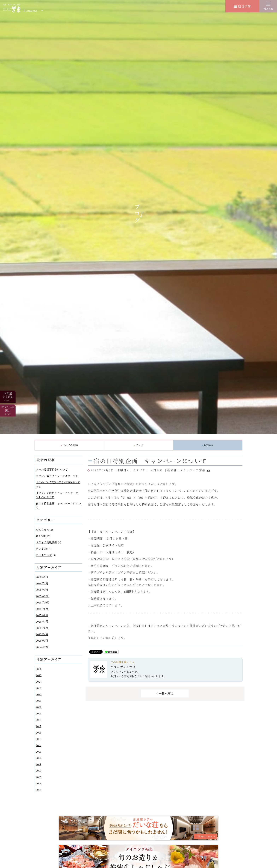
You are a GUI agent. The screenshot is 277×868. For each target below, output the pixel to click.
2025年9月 (42, 609)
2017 (39, 726)
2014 (39, 745)
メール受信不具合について (52, 469)
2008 (39, 783)
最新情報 (41, 536)
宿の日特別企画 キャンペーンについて (58, 505)
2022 (39, 694)
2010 (39, 771)
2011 (39, 764)
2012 (39, 758)
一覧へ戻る (166, 693)
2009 (39, 777)
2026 (39, 669)
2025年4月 (42, 634)
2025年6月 (42, 628)
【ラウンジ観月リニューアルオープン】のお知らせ (57, 495)
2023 (39, 688)
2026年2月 (42, 583)
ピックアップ (44, 555)
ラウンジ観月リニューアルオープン (57, 476)
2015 (39, 739)
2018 (39, 720)
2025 (39, 675)
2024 (39, 681)
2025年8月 (42, 615)
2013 (39, 751)
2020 (39, 707)
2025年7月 (42, 621)
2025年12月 (43, 596)
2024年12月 (43, 647)
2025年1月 (42, 640)
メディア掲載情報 (46, 542)
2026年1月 (42, 590)
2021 (39, 701)
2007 (39, 790)
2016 (39, 732)
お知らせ (41, 530)
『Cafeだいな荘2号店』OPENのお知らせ (58, 484)
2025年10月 (43, 602)
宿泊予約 (242, 6)
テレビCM (42, 549)
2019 (39, 713)
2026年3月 (42, 577)
